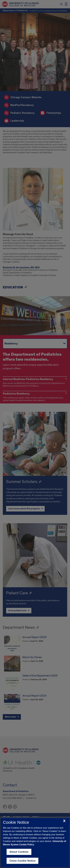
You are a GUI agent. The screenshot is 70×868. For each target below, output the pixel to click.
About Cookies (19, 852)
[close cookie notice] (64, 821)
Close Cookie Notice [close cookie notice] (22, 861)
